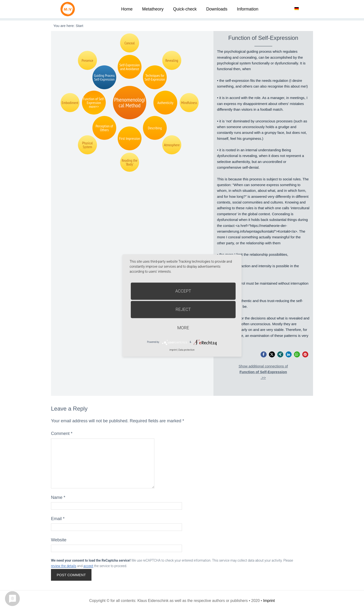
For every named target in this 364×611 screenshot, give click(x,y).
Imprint (269, 601)
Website (59, 540)
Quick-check (185, 9)
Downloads (217, 9)
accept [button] (88, 566)
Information (248, 9)
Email (58, 519)
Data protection (186, 350)
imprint (173, 350)
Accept (183, 291)
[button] (264, 354)
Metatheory (153, 9)
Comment (62, 433)
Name (58, 497)
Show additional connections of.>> (263, 372)
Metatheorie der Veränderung (69, 9)
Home (127, 9)
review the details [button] (64, 566)
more (183, 328)
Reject (183, 309)
